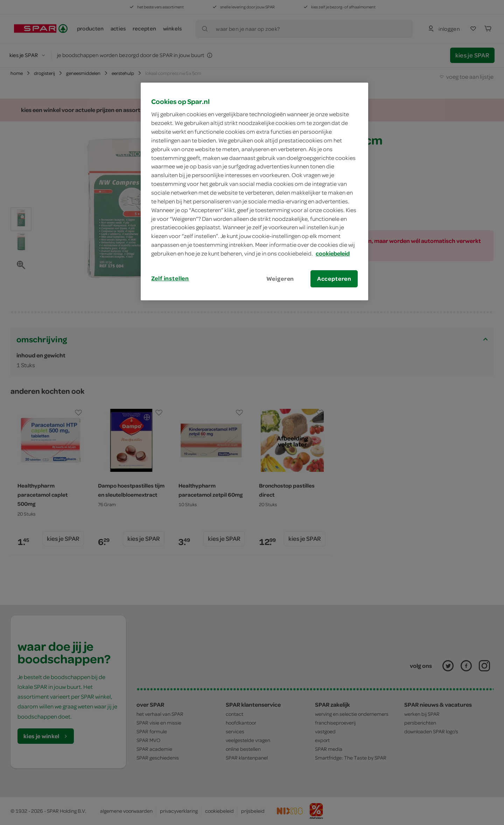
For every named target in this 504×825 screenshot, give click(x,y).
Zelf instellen (170, 278)
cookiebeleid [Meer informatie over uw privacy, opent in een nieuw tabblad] (333, 253)
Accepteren (334, 279)
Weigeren (280, 279)
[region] (254, 191)
